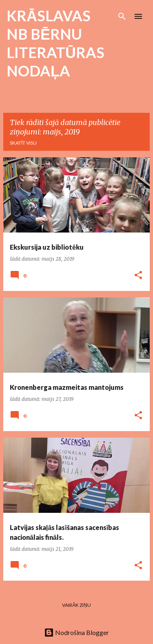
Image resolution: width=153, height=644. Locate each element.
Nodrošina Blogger (76, 632)
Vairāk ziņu (76, 605)
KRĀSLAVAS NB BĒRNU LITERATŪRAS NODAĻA (55, 43)
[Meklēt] (122, 16)
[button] (138, 276)
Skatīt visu (23, 143)
